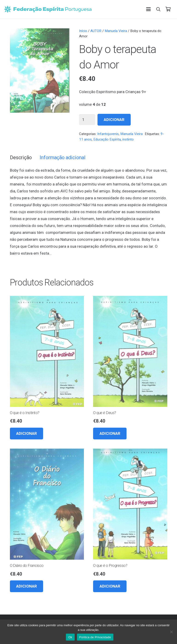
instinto (128, 139)
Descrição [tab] (21, 157)
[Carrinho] (168, 9)
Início (83, 31)
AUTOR (96, 31)
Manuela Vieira (116, 31)
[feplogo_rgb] (48, 9)
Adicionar (114, 120)
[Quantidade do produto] (87, 120)
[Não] (171, 632)
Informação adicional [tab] (63, 157)
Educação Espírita (107, 139)
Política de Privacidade (95, 637)
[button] (148, 9)
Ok (70, 637)
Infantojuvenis (108, 134)
